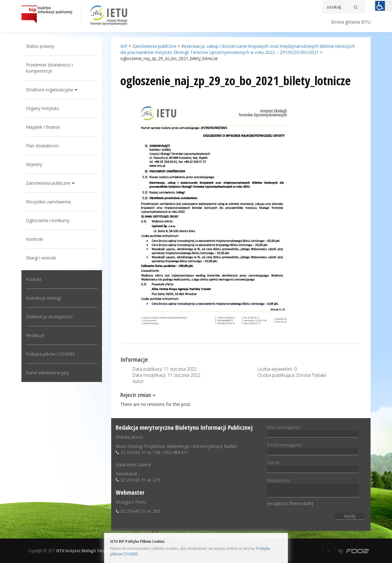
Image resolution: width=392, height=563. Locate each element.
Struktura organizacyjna (49, 90)
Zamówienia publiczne (48, 183)
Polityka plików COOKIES (51, 354)
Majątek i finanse (43, 127)
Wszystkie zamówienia (48, 202)
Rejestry (34, 164)
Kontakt (34, 279)
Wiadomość (313, 488)
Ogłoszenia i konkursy (48, 220)
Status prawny (40, 46)
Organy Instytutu (43, 108)
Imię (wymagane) (313, 430)
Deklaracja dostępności (49, 317)
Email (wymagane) (313, 448)
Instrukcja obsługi (43, 298)
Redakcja (35, 335)
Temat (313, 466)
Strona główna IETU (351, 22)
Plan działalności (42, 146)
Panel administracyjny (48, 373)
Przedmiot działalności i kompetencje (49, 68)
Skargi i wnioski (41, 258)
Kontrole (35, 239)
